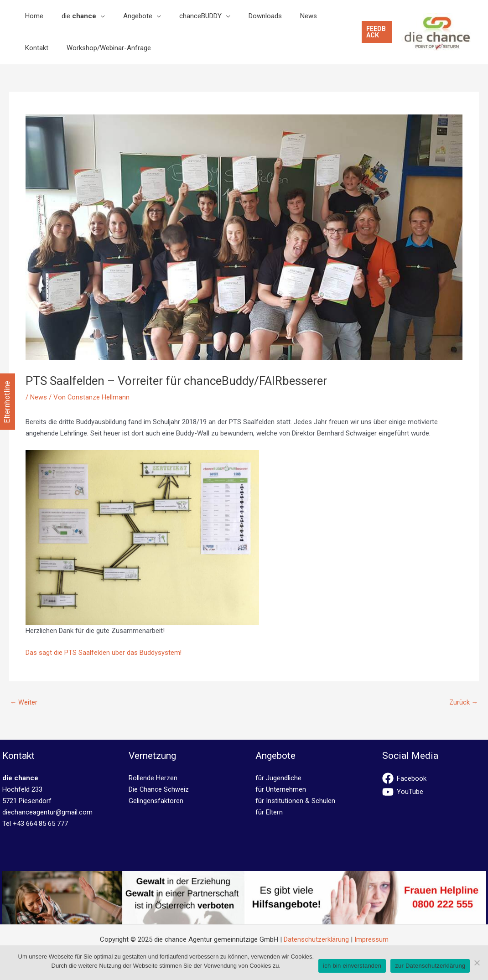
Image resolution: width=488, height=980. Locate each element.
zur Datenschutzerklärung (430, 966)
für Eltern (269, 813)
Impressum (371, 940)
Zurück (463, 703)
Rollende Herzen (153, 778)
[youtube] (434, 792)
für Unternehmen (281, 790)
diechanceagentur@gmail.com (48, 813)
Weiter (24, 703)
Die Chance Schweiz (159, 790)
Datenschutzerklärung (316, 940)
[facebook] (434, 779)
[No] (477, 963)
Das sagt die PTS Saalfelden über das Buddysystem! (104, 653)
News (39, 397)
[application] (87, 16)
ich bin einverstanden (352, 966)
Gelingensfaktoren (156, 801)
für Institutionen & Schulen (295, 801)
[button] (373, 32)
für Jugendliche (278, 778)
